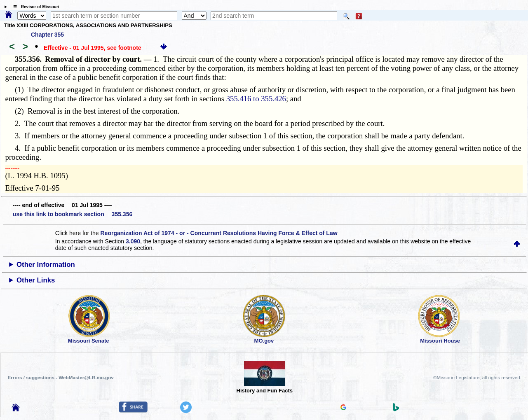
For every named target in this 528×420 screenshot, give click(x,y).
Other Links (36, 280)
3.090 (133, 241)
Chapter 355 (47, 35)
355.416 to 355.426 (256, 99)
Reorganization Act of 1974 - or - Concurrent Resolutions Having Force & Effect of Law (219, 233)
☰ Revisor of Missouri (34, 7)
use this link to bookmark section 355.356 (73, 214)
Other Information (46, 265)
